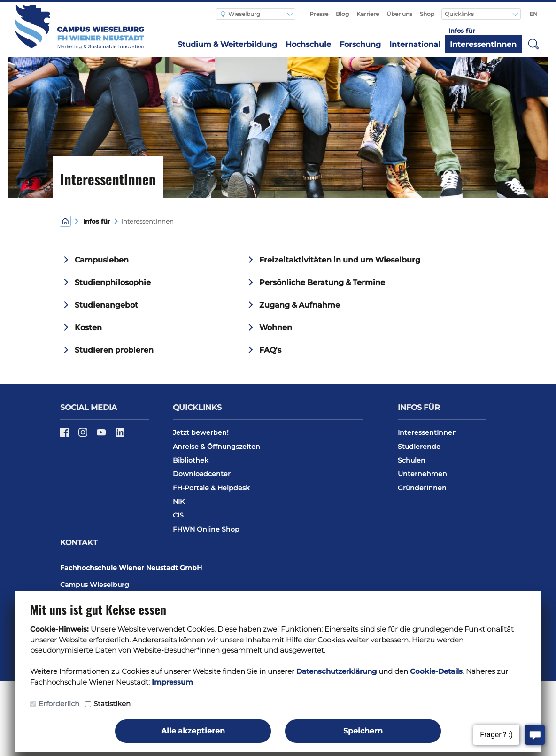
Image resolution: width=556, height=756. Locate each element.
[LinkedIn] (120, 435)
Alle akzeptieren (193, 731)
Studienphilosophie (113, 282)
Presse (319, 14)
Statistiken (112, 704)
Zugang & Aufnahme (300, 305)
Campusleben (102, 260)
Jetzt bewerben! (201, 432)
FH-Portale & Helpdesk (211, 488)
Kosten (88, 328)
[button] (534, 44)
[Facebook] (66, 435)
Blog (342, 14)
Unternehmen (422, 474)
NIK (179, 501)
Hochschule (308, 44)
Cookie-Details (436, 671)
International (415, 44)
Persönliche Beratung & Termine (322, 282)
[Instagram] (84, 435)
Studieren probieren (114, 350)
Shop (427, 14)
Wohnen (276, 328)
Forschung (360, 44)
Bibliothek (191, 460)
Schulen (412, 460)
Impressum (172, 682)
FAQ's (270, 350)
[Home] (65, 220)
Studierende (419, 447)
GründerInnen (422, 488)
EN (533, 14)
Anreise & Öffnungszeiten (216, 447)
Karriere (368, 14)
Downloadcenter (202, 474)
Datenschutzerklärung (336, 671)
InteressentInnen (483, 44)
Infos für (97, 221)
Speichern (363, 731)
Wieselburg (240, 14)
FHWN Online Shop (206, 529)
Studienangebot (106, 305)
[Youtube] (102, 435)
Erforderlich (59, 704)
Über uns (399, 14)
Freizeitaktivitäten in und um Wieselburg (340, 260)
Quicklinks (460, 14)
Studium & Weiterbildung (227, 44)
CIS (178, 515)
